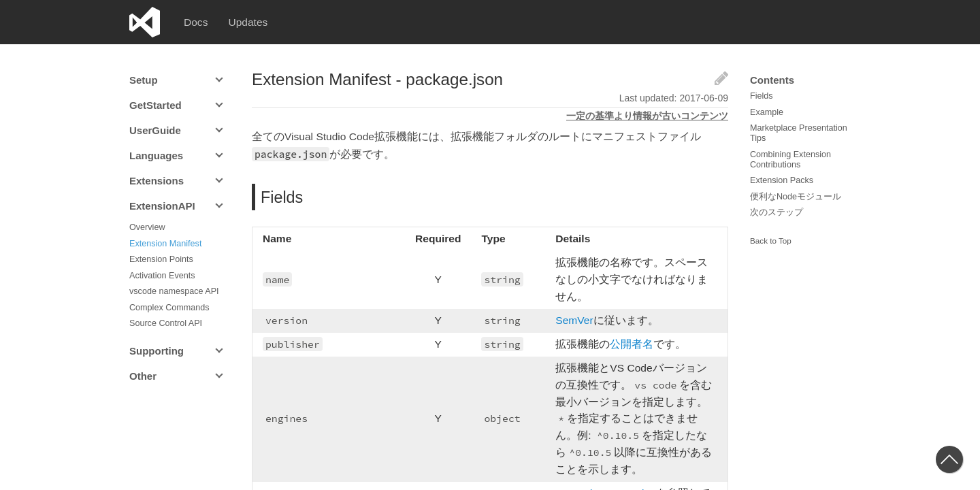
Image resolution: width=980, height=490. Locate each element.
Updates (249, 22)
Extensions (157, 181)
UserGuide (155, 130)
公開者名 (638, 352)
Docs (196, 22)
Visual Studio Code (145, 22)
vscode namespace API (174, 291)
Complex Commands (169, 308)
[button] (949, 459)
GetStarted (156, 105)
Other (143, 376)
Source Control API (166, 323)
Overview (147, 227)
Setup (144, 80)
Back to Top (771, 241)
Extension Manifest (165, 244)
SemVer (582, 328)
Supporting (157, 351)
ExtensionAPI (162, 206)
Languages (156, 156)
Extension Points (161, 259)
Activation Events (162, 276)
